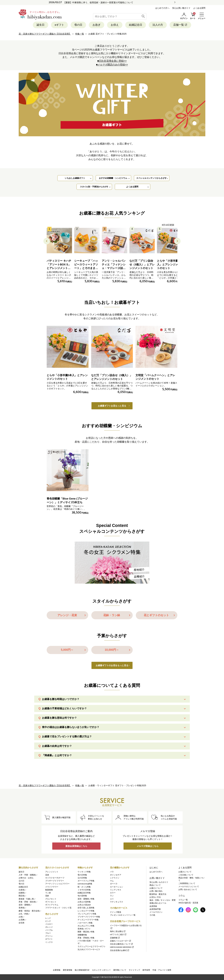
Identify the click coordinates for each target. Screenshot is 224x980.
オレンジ (49, 927)
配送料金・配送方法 (158, 894)
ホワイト (49, 939)
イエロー (49, 924)
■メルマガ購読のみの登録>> (112, 65)
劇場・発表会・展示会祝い (30, 911)
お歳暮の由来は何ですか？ (57, 746)
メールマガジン (156, 912)
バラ (112, 872)
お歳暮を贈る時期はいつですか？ (61, 699)
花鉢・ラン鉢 (112, 615)
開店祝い (22, 896)
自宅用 (21, 923)
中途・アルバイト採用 (162, 970)
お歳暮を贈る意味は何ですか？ (59, 718)
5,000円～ (67, 650)
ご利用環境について (187, 883)
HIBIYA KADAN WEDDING (122, 947)
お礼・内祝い (24, 914)
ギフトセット (51, 902)
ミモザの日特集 (84, 890)
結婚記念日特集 (84, 893)
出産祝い (22, 890)
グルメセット (51, 899)
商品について (155, 885)
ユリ (112, 899)
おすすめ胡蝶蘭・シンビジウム (113, 178)
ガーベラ (114, 884)
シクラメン (115, 878)
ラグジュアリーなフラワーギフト (92, 947)
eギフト (59, 25)
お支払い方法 (155, 897)
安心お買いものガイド (159, 882)
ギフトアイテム (52, 905)
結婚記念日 (136, 25)
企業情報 (57, 970)
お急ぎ (97, 25)
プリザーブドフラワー (55, 881)
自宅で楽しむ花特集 (86, 908)
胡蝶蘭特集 (82, 935)
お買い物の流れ (156, 891)
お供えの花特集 (84, 902)
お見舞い (22, 920)
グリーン (49, 936)
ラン (112, 896)
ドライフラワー (52, 887)
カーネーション (117, 887)
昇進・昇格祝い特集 (86, 938)
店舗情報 (115, 938)
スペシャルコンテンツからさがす (151, 178)
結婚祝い (22, 893)
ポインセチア (116, 875)
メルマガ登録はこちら (148, 846)
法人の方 (158, 25)
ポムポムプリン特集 (86, 926)
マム (112, 881)
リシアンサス (116, 890)
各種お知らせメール (158, 903)
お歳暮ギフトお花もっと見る (112, 406)
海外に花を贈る (118, 931)
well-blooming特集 (85, 884)
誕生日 (41, 25)
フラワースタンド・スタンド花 (58, 908)
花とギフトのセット (156, 615)
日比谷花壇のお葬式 (120, 950)
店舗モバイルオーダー (121, 941)
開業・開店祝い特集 (86, 932)
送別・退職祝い (25, 905)
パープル (49, 930)
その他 (152, 915)
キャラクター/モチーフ (55, 878)
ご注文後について (186, 875)
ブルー (48, 933)
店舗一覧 (180, 25)
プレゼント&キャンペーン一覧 (123, 915)
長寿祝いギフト (84, 929)
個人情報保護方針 (82, 970)
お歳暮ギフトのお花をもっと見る (112, 665)
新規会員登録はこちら (76, 846)
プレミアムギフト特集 (87, 914)
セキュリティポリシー (101, 970)
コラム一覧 (183, 900)
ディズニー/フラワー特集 (88, 920)
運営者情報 (68, 970)
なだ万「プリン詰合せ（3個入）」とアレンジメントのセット (142, 265)
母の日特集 (82, 875)
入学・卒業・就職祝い (28, 875)
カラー (113, 893)
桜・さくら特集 (84, 887)
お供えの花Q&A (84, 905)
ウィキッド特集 (84, 872)
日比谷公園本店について (122, 944)
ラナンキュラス (117, 902)
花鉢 (47, 896)
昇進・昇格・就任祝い (28, 902)
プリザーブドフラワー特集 (89, 917)
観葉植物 (49, 890)
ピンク (48, 921)
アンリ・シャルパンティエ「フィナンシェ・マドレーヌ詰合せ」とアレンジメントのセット (114, 268)
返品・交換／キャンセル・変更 (163, 900)
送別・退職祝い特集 (86, 899)
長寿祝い (22, 908)
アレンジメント (52, 872)
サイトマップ (134, 970)
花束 (47, 875)
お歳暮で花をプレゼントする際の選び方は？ (67, 736)
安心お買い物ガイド (181, 8)
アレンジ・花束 (67, 615)
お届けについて (156, 888)
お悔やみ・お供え (26, 878)
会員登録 (153, 906)
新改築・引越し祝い (27, 899)
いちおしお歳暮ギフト (75, 178)
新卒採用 (146, 970)
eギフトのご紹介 (118, 935)
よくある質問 (199, 8)
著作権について (120, 970)
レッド (48, 918)
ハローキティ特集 (85, 923)
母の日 (78, 25)
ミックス (49, 942)
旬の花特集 (82, 896)
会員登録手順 (155, 909)
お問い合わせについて (188, 890)
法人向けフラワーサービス (89, 949)
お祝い (21, 917)
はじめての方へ (162, 8)
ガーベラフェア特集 (86, 881)
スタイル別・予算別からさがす (94, 187)
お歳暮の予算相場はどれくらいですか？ (64, 708)
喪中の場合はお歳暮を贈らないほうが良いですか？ (71, 727)
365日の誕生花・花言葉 (188, 903)
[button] (177, 241)
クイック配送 (116, 912)
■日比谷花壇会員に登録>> (112, 61)
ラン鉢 (48, 893)
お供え (115, 25)
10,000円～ (112, 650)
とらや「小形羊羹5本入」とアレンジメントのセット (170, 265)
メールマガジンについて (189, 887)
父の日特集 (82, 878)
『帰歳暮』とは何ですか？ (57, 755)
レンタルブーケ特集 (86, 911)
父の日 (21, 881)
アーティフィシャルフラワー (57, 884)
